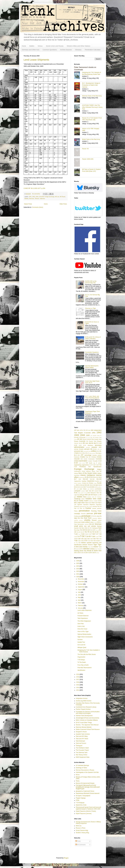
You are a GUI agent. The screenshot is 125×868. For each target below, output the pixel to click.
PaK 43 (82, 508)
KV (75, 485)
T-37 (76, 539)
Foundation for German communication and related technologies (88, 712)
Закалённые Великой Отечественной (88, 793)
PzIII (86, 518)
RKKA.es (79, 826)
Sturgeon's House (81, 732)
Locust (96, 491)
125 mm (88, 430)
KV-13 (82, 485)
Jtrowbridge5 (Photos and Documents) (88, 718)
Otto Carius (89, 507)
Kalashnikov (91, 481)
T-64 (82, 541)
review (100, 520)
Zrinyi (98, 553)
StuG (100, 528)
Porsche (83, 514)
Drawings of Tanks (81, 768)
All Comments (81, 845)
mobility (81, 501)
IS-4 (95, 477)
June (79, 595)
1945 (88, 435)
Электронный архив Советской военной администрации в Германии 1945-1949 (88, 808)
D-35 (84, 463)
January (80, 608)
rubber (92, 522)
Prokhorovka (78, 516)
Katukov (80, 483)
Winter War (83, 551)
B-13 (98, 451)
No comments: (36, 194)
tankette (89, 543)
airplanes (94, 447)
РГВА (78, 800)
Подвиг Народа (81, 798)
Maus (85, 497)
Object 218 (94, 503)
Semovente (81, 524)
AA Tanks (80, 613)
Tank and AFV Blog (82, 736)
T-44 (88, 539)
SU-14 (97, 530)
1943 (37, 197)
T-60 (76, 541)
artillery (94, 451)
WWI (100, 551)
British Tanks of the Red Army (91, 139)
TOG (89, 547)
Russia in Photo (81, 828)
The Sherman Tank (82, 753)
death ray (92, 463)
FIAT (90, 467)
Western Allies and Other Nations (79, 46)
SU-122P (93, 530)
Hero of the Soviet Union (88, 473)
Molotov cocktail (93, 501)
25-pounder (82, 437)
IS (86, 477)
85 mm (85, 443)
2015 (78, 685)
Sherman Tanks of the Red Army (92, 96)
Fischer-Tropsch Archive (83, 709)
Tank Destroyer (81, 741)
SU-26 (79, 532)
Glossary (78, 50)
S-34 (95, 522)
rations (100, 518)
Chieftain (94, 457)
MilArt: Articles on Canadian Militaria (87, 720)
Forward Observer (83, 616)
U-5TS (81, 549)
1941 (30, 197)
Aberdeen (90, 445)
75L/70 (80, 443)
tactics (84, 543)
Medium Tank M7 (92, 497)
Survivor (80, 640)
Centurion (77, 457)
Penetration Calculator (93, 50)
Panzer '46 (85, 149)
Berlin (77, 453)
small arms (79, 526)
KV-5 (79, 487)
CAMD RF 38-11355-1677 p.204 (34, 188)
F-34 (100, 465)
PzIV (90, 518)
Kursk (99, 483)
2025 (78, 563)
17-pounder (87, 433)
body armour (92, 453)
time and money (82, 547)
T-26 (93, 534)
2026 (78, 561)
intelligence (91, 475)
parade (94, 508)
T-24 (90, 534)
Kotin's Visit (81, 626)
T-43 (85, 539)
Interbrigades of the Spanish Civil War (87, 772)
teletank (85, 545)
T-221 (86, 534)
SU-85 (97, 532)
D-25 (76, 463)
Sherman (32, 199)
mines (83, 499)
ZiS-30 (83, 553)
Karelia (97, 481)
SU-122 (88, 530)
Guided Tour (81, 642)
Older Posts (63, 204)
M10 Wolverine (92, 493)
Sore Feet (81, 624)
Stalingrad (95, 528)
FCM (76, 467)
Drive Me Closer (82, 629)
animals (76, 449)
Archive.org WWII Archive (84, 701)
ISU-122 (85, 479)
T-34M (93, 537)
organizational (83, 507)
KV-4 (76, 487)
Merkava (99, 497)
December (81, 579)
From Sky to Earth (83, 665)
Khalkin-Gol (85, 483)
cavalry (99, 455)
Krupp (95, 483)
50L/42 (85, 439)
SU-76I (92, 532)
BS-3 (79, 455)
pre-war (98, 513)
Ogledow (80, 505)
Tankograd (79, 746)
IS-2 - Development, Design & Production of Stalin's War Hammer (91, 85)
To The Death (82, 662)
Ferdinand (82, 467)
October (80, 584)
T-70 (85, 541)
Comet (85, 459)
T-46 (91, 539)
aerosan (88, 447)
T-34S (97, 537)
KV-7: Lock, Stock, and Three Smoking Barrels (92, 397)
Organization (81, 657)
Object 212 (88, 503)
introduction (82, 477)
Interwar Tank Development (84, 716)
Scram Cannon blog (82, 830)
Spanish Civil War (79, 528)
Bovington (99, 453)
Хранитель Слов (81, 805)
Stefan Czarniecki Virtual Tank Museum (88, 729)
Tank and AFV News (82, 739)
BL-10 (81, 453)
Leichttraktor (98, 489)
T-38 (79, 539)
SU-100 (83, 530)
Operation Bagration (89, 505)
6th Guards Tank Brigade (94, 441)
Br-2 (76, 455)
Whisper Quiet (82, 647)
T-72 (89, 541)
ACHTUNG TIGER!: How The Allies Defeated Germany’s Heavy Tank (92, 107)
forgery (99, 469)
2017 (78, 680)
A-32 (80, 445)
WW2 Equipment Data (83, 757)
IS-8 (80, 479)
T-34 (82, 536)
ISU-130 (92, 479)
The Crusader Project (82, 750)
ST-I (91, 528)
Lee (88, 489)
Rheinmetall (77, 522)
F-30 (94, 465)
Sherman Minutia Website (84, 727)
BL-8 (84, 453)
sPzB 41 (87, 528)
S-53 (98, 522)
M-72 (86, 493)
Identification (81, 670)
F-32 (97, 465)
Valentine (42, 199)
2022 (78, 571)
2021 (78, 574)
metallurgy (77, 499)
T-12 (79, 534)
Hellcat (76, 473)
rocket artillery (85, 522)
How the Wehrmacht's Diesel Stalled (92, 367)
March (80, 603)
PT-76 (93, 516)
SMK (85, 526)
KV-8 (88, 487)
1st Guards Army (95, 435)
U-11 (77, 549)
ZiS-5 (91, 553)
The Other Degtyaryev (84, 621)
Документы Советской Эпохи (85, 791)
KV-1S (87, 485)
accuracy (98, 445)
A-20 (76, 445)
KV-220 (96, 485)
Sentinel (87, 524)
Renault (94, 520)
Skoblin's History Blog (82, 833)
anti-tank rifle (88, 449)
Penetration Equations (92, 352)
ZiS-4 (87, 553)
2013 (78, 690)
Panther (88, 508)
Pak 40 (99, 506)
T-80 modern (97, 541)
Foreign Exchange (49, 197)
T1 (77, 543)
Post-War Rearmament (84, 668)
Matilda (27, 199)
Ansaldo (81, 449)
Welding (77, 551)
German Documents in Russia (85, 770)
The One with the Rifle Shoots (87, 654)
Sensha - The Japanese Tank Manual (87, 725)
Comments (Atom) (37, 207)
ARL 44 (99, 449)
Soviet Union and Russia (55, 46)
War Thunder (98, 549)
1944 (83, 435)
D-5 (87, 463)
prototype (86, 516)
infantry (83, 475)
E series (99, 463)
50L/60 (89, 439)
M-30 (76, 493)
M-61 (79, 493)
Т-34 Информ (80, 803)
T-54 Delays (81, 660)
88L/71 (96, 443)
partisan (99, 508)
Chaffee (83, 457)
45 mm (80, 439)
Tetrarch (37, 199)
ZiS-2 (76, 553)
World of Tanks (92, 551)
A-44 (85, 445)
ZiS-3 (79, 553)
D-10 (100, 461)
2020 (78, 577)
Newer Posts (28, 204)
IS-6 (100, 477)
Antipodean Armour (82, 698)
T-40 (82, 539)
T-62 (79, 541)
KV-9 (96, 487)
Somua (99, 526)
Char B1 (88, 457)
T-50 (94, 539)
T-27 (97, 534)
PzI (79, 518)
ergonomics (85, 465)
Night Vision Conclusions (85, 637)
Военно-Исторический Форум (85, 783)
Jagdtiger (84, 481)
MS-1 (76, 503)
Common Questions (50, 50)
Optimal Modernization (84, 634)
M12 (98, 493)
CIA (82, 459)
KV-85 (92, 487)
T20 (79, 543)
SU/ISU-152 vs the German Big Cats (91, 282)
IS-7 (75, 479)
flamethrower (97, 467)
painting (95, 506)
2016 (78, 682)
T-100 (76, 534)
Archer (95, 449)
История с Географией (83, 796)
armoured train (87, 451)
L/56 (78, 489)
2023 (78, 569)
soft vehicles (92, 526)
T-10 (100, 532)
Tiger (95, 545)
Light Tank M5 (90, 491)
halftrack (88, 471)
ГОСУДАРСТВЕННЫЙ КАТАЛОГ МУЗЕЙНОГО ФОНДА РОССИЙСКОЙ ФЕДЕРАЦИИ (88, 787)
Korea (91, 483)
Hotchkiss (77, 475)
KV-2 (91, 485)
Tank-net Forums (81, 743)
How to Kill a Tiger (83, 632)
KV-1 (78, 485)
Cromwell (99, 459)
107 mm (77, 430)
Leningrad (77, 491)
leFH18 (92, 489)
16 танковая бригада (82, 765)
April (79, 600)
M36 (98, 495)
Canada (95, 455)
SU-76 (87, 532)
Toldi (92, 547)
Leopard (83, 491)
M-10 (100, 491)
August (80, 590)
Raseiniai (95, 518)
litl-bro (78, 775)
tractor (96, 547)
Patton (76, 511)
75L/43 (76, 443)
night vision (81, 503)
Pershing (94, 511)
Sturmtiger (77, 530)
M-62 (82, 493)
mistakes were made (93, 499)
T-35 (100, 537)
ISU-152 (99, 479)
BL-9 (88, 453)
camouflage (88, 455)
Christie (99, 457)
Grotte (83, 471)
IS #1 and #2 (81, 645)
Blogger (66, 858)
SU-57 (83, 532)
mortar (100, 501)
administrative (79, 447)
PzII (82, 518)
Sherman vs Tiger (90, 308)
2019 (78, 674)
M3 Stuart (63, 197)
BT (82, 455)
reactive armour (78, 520)
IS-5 (97, 477)
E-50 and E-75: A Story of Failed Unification (93, 338)
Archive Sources (66, 50)
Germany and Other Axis (31, 50)
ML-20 (76, 501)
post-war (90, 513)
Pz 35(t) (97, 516)
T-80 (91, 541)
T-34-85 (88, 536)
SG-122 (92, 524)
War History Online (82, 755)
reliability (87, 520)
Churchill (41, 197)
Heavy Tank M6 (97, 471)
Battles (32, 46)
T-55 (100, 539)
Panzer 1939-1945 (88, 159)
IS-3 (92, 477)
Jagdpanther (78, 481)
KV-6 (82, 487)
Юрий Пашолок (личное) (84, 814)
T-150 (83, 534)
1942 (34, 197)
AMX (100, 447)
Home (24, 46)
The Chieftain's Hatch (82, 748)
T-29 (75, 537)
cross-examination (81, 461)
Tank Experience (83, 618)
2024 (78, 566)
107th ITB (82, 430)
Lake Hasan (83, 489)
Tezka (78, 781)
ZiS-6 (94, 553)
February (81, 605)
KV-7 (85, 487)
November (81, 582)
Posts (78, 841)
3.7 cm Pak (89, 437)
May (79, 597)
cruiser (90, 461)
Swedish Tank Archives (83, 734)
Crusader (95, 461)
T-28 (100, 534)
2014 (78, 688)
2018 (78, 677)
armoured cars (79, 451)
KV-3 (100, 485)
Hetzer (99, 473)
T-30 (78, 537)
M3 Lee (57, 197)
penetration (84, 511)
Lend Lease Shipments (36, 60)
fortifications (77, 471)
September (81, 587)
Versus (40, 46)
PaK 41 (77, 508)
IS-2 (88, 477)
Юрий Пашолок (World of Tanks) (86, 811)
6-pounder (82, 441)
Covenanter (91, 459)
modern (86, 501)
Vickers (92, 549)
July (79, 592)
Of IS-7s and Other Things (84, 723)
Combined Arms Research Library (86, 707)
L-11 (99, 487)
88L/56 (91, 443)
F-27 (91, 465)
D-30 (80, 463)
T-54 (97, 539)
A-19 (100, 443)
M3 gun (82, 495)
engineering (78, 465)
